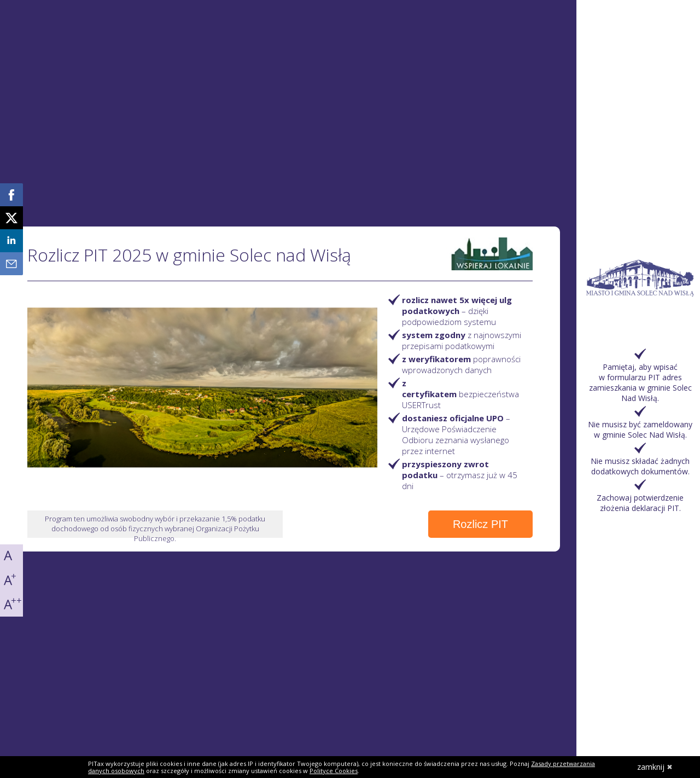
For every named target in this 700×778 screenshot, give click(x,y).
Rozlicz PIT (480, 524)
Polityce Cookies (334, 771)
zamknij (655, 767)
